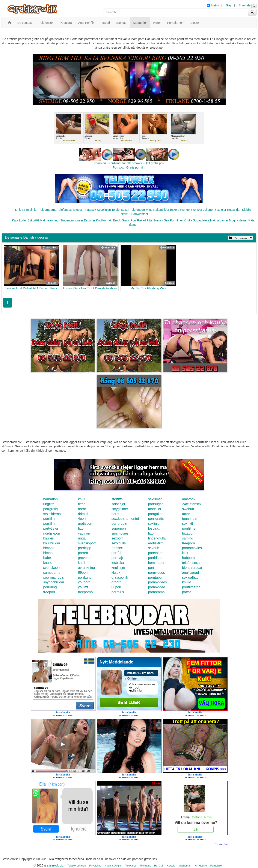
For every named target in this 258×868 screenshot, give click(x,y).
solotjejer (118, 504)
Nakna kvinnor (50, 220)
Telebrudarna (48, 210)
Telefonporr (137, 210)
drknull (83, 514)
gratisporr (85, 524)
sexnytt (188, 524)
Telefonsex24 (120, 210)
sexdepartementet (125, 519)
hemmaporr (157, 563)
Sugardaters (201, 220)
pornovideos (157, 582)
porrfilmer (189, 528)
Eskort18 (124, 214)
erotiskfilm (156, 543)
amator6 (188, 499)
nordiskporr (52, 533)
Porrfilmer (176, 220)
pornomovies (192, 548)
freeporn (189, 543)
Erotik (117, 220)
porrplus (118, 592)
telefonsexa (191, 563)
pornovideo (156, 587)
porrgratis (51, 509)
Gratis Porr (129, 220)
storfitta (117, 499)
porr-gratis (156, 519)
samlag (188, 538)
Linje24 (20, 210)
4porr (82, 519)
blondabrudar (192, 568)
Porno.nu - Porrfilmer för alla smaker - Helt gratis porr (129, 163)
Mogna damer (238, 220)
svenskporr (52, 568)
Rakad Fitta (145, 220)
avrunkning (86, 568)
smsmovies (120, 533)
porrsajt (117, 558)
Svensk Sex (161, 220)
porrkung (85, 577)
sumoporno (52, 573)
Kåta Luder (19, 220)
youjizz (83, 587)
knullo (48, 563)
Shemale (245, 5)
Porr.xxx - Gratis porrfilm (129, 167)
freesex (117, 548)
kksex (116, 573)
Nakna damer (219, 220)
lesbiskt (154, 528)
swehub (188, 509)
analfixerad (190, 573)
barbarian (51, 499)
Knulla (188, 220)
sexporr (117, 538)
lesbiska (118, 563)
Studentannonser (72, 220)
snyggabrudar (54, 582)
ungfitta (49, 504)
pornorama (156, 592)
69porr (83, 573)
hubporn (188, 558)
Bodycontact (140, 214)
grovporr (84, 558)
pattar (186, 592)
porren (83, 553)
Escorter (90, 220)
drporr (116, 582)
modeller (155, 509)
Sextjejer (220, 210)
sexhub (154, 548)
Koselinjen (104, 210)
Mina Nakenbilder (158, 210)
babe (47, 558)
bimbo (48, 553)
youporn (84, 582)
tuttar (186, 514)
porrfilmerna (191, 587)
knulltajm (118, 568)
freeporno (85, 592)
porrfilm (49, 519)
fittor (81, 504)
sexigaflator (191, 577)
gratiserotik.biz (54, 865)
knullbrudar (52, 543)
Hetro (215, 5)
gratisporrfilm (121, 577)
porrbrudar (120, 524)
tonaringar (190, 519)
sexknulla (119, 543)
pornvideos (156, 573)
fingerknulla (157, 538)
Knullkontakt (104, 220)
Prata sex (90, 210)
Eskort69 (33, 220)
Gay (229, 5)
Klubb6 (247, 210)
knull (82, 499)
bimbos (49, 548)
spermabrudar (54, 577)
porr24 (116, 553)
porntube (155, 577)
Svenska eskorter (202, 210)
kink (185, 553)
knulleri (49, 538)
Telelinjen (32, 210)
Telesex (78, 210)
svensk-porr (87, 543)
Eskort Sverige (180, 210)
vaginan (84, 533)
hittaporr (188, 533)
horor (82, 509)
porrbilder (155, 558)
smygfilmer (120, 509)
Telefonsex (64, 210)
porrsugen (156, 504)
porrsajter (155, 553)
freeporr (49, 592)
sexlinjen (155, 524)
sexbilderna (52, 514)
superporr (119, 528)
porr (151, 568)
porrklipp (85, 548)
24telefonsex (192, 504)
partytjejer (51, 528)
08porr (116, 587)
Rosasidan (234, 210)
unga (82, 538)
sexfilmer (155, 499)
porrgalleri (156, 514)
